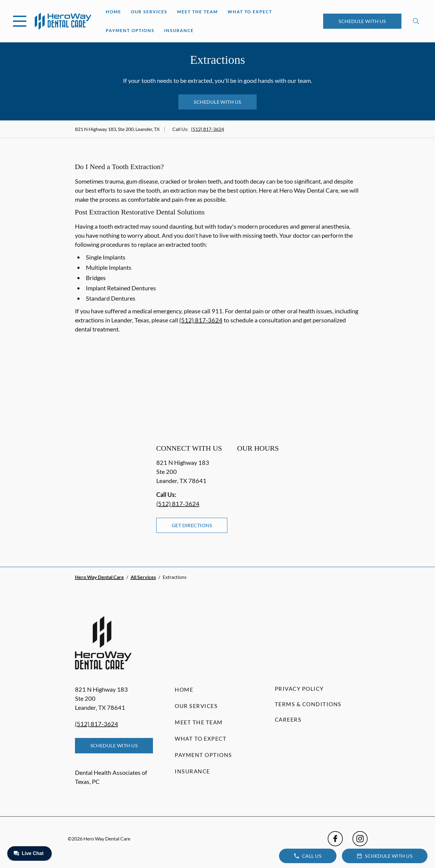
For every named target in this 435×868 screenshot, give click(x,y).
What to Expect (250, 12)
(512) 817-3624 (208, 129)
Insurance (179, 30)
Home (114, 12)
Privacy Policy (299, 689)
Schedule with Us (362, 21)
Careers (288, 720)
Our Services (149, 12)
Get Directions (192, 525)
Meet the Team (198, 12)
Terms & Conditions (308, 704)
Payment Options (130, 30)
